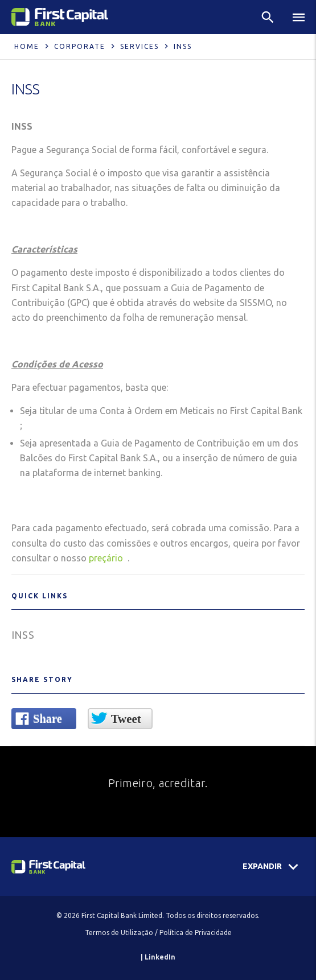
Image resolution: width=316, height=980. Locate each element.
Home (27, 46)
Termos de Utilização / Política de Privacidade (158, 933)
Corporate (80, 46)
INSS (23, 635)
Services (139, 46)
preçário (107, 558)
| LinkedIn (158, 957)
